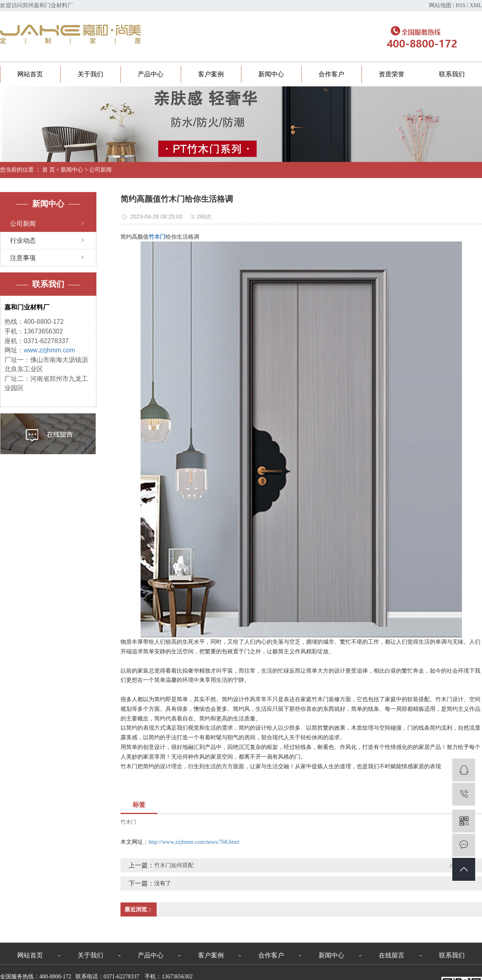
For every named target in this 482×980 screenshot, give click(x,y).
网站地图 (440, 5)
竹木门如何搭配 (174, 865)
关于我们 (90, 74)
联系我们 (452, 74)
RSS (461, 5)
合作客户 (331, 74)
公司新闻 (100, 170)
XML (476, 5)
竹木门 (128, 822)
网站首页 (30, 74)
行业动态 (23, 240)
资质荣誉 (392, 74)
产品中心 (151, 74)
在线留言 (392, 955)
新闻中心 (271, 74)
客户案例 (211, 74)
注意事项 (23, 258)
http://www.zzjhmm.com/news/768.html (194, 842)
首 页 (49, 170)
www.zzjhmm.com (49, 350)
